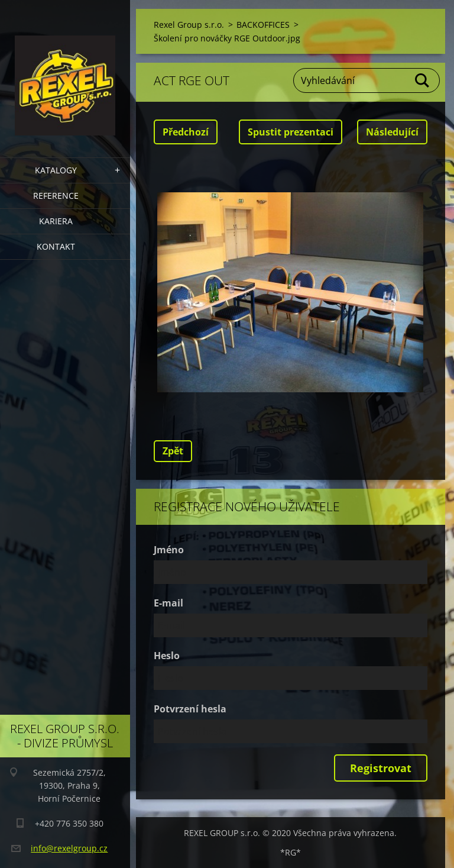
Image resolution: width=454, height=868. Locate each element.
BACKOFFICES (263, 25)
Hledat (423, 80)
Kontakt (56, 246)
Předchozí (186, 132)
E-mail (168, 603)
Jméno (169, 550)
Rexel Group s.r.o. (189, 25)
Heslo (167, 656)
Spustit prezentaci (291, 132)
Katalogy (56, 170)
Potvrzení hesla (190, 709)
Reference (56, 196)
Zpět (173, 451)
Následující (392, 132)
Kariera (56, 221)
